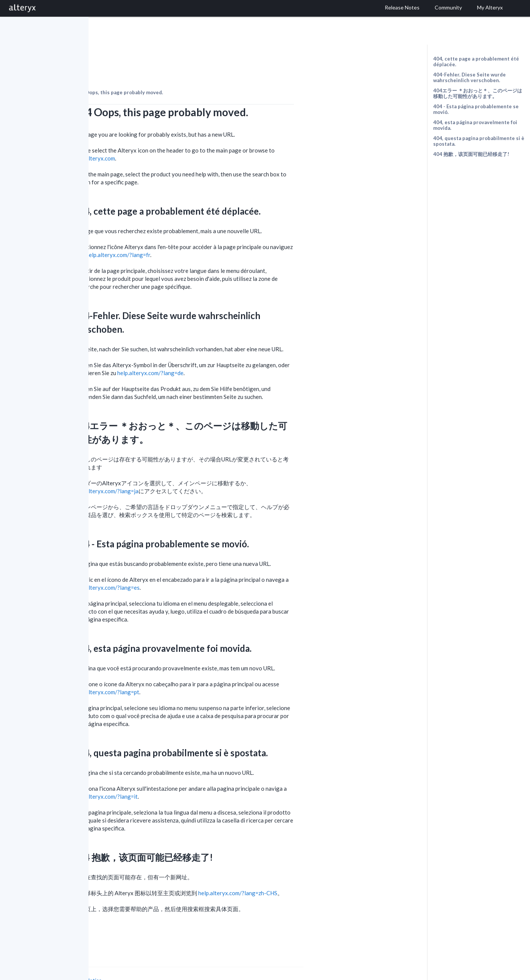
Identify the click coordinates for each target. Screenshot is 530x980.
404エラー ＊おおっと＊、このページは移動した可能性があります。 (478, 93)
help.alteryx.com (183, 137)
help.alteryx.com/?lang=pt (195, 671)
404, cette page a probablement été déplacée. (476, 62)
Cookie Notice (173, 959)
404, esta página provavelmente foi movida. (475, 125)
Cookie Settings (117, 967)
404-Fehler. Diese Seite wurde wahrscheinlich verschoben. (469, 77)
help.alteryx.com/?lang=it (194, 776)
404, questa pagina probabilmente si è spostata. (479, 141)
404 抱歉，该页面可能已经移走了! (471, 154)
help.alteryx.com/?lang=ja (194, 470)
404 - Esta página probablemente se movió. (476, 109)
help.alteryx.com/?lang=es (195, 567)
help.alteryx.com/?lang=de (239, 352)
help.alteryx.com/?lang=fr (206, 234)
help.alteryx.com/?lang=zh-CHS (326, 872)
